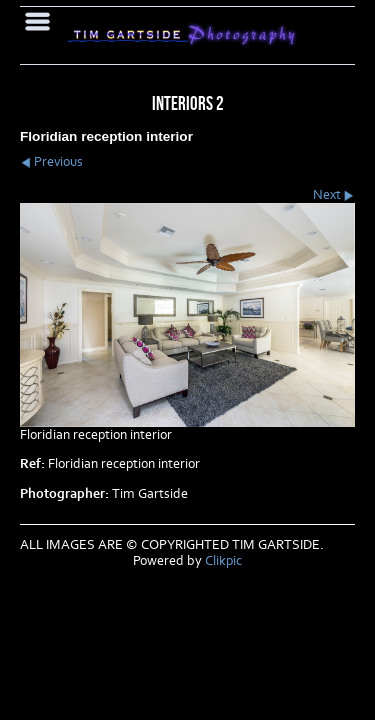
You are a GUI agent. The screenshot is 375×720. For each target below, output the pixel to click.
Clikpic (223, 561)
